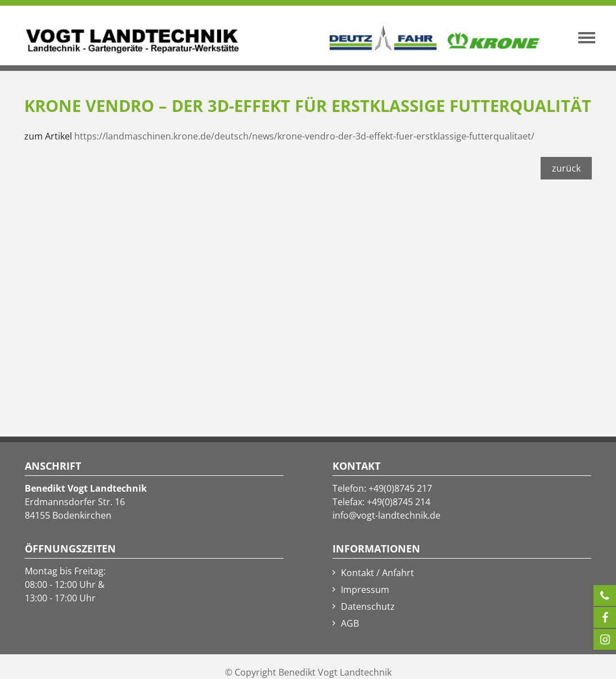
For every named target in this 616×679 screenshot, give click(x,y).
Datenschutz (368, 606)
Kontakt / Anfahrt (377, 573)
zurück (566, 168)
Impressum (365, 590)
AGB (350, 623)
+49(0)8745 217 (400, 488)
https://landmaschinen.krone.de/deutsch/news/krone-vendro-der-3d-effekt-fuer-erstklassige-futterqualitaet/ (304, 136)
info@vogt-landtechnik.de (386, 515)
